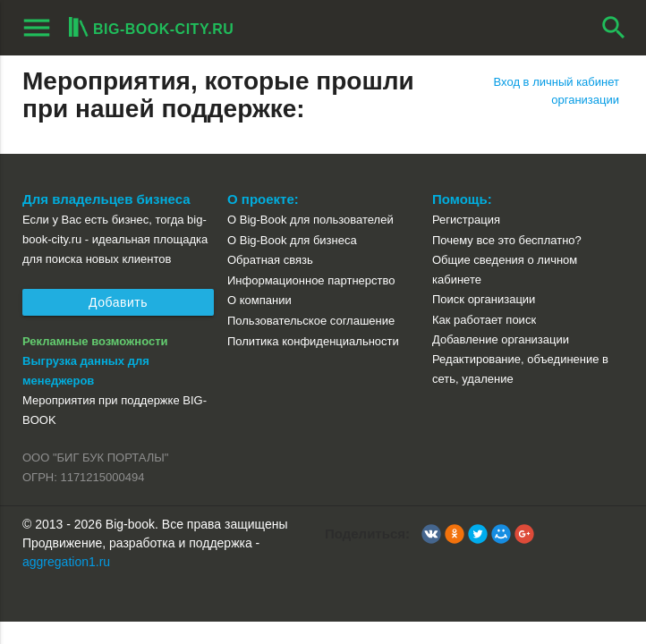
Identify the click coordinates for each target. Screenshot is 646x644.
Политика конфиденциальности (313, 341)
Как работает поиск (484, 320)
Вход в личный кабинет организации (557, 91)
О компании (259, 300)
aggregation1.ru (66, 562)
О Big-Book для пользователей (310, 220)
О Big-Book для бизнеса (292, 240)
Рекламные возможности (95, 341)
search (614, 28)
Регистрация (466, 220)
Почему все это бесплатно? (507, 240)
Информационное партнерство (311, 280)
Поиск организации (484, 299)
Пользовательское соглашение (311, 321)
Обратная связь (270, 260)
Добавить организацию (118, 305)
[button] (431, 534)
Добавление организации (501, 339)
